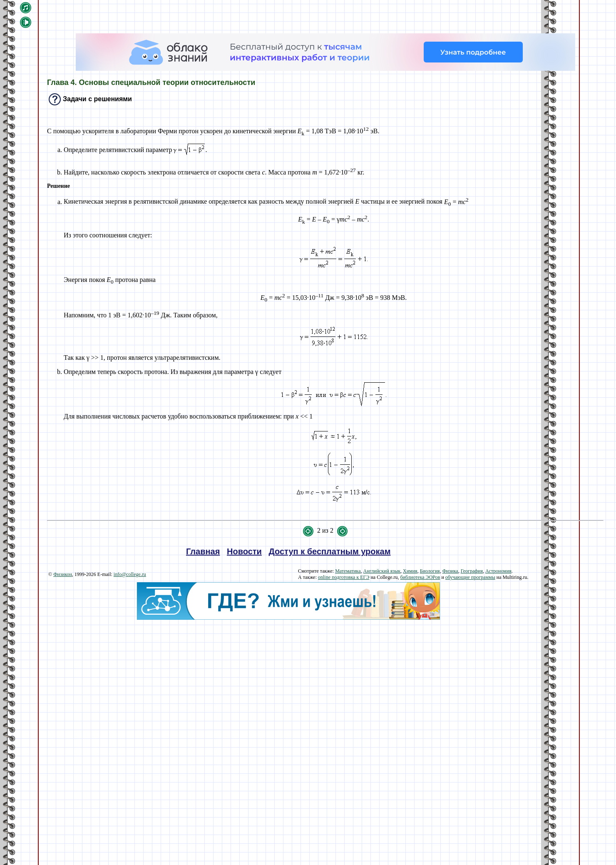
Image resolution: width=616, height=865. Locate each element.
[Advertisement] (288, 678)
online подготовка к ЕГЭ (344, 577)
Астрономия (498, 571)
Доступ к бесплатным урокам (330, 551)
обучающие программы (470, 577)
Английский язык (382, 571)
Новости (244, 551)
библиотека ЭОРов (420, 577)
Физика (450, 571)
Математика (348, 571)
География (472, 571)
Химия (410, 571)
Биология (430, 571)
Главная (203, 551)
